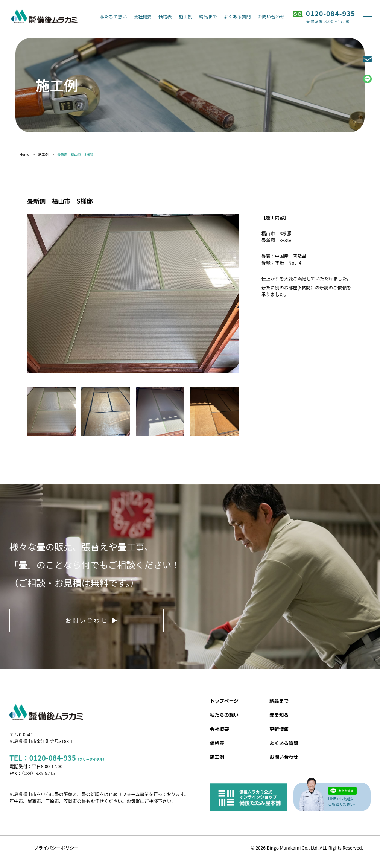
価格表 (165, 16)
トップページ (224, 701)
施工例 (185, 16)
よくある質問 (237, 16)
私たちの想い (113, 16)
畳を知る (279, 715)
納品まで (208, 16)
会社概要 (143, 16)
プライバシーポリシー (56, 847)
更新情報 (279, 729)
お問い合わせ (271, 16)
